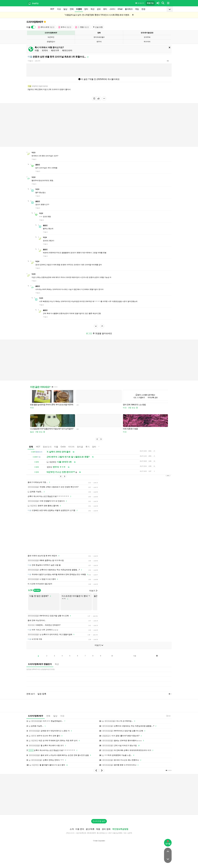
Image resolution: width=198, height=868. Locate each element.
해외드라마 (67, 50)
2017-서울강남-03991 (115, 833)
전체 (31, 447)
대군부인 (51, 37)
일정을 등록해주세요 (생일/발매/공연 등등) (41, 669)
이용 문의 (80, 829)
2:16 (168, 716)
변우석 (99, 42)
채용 (98, 829)
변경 (143, 9)
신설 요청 (98, 27)
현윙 (82, 27)
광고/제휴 (90, 829)
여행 (37, 50)
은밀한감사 (51, 42)
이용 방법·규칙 (140, 3)
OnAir (63, 447)
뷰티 (105, 9)
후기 (88, 447)
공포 (99, 9)
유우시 (65, 27)
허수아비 (147, 42)
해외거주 (55, 50)
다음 (135, 656)
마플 (56, 447)
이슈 (59, 9)
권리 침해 (106, 829)
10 (112, 656)
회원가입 (150, 3)
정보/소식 (47, 447)
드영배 (79, 9)
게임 (137, 9)
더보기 (93, 591)
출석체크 (129, 9)
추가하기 (37, 590)
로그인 (89, 333)
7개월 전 (30, 61)
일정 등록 (42, 694)
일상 (65, 9)
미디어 (71, 447)
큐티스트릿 (46, 27)
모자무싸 (147, 37)
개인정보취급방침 (120, 829)
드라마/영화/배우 (35, 22)
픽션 (92, 9)
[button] (97, 439)
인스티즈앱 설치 (99, 821)
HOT (52, 9)
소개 (72, 829)
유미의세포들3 (99, 37)
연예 (72, 9)
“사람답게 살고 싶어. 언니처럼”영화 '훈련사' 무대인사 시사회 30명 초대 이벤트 (97, 15)
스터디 (112, 9)
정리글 (80, 447)
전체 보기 (31, 694)
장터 (86, 9)
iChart (120, 9)
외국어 (45, 50)
